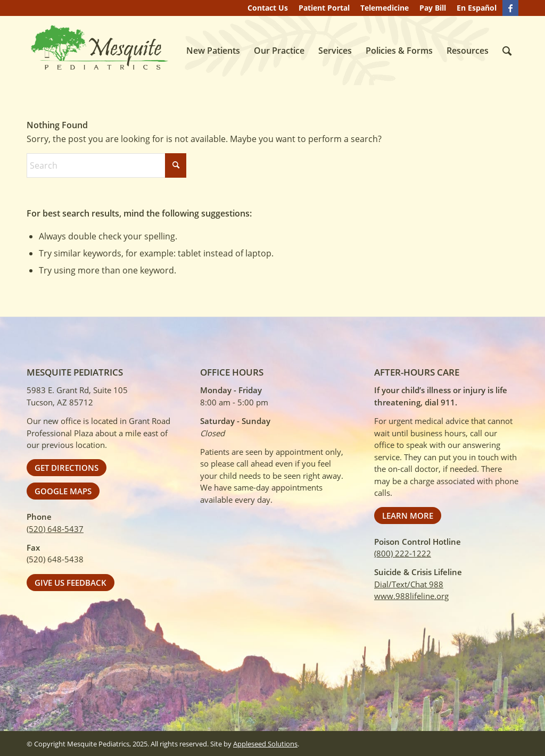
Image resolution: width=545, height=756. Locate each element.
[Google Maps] (63, 491)
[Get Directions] (67, 468)
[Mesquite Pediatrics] (98, 48)
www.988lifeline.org (411, 596)
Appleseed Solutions (265, 744)
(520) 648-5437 (55, 529)
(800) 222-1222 (403, 553)
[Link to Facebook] (510, 8)
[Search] (507, 51)
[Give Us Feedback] (71, 583)
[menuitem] (268, 8)
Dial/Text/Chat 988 (409, 584)
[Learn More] (408, 516)
